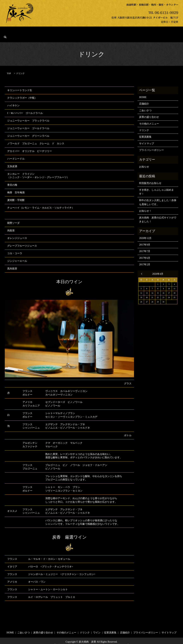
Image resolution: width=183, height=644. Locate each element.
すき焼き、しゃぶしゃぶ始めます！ (156, 186)
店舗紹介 (148, 32)
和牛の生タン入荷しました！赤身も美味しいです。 (158, 197)
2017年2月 (145, 259)
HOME (23, 32)
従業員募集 (132, 32)
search (161, 32)
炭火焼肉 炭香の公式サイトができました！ (158, 214)
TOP (9, 68)
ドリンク (104, 32)
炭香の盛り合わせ (59, 32)
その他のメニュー (84, 32)
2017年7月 (145, 246)
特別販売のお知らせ (150, 178)
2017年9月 (145, 239)
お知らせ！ (145, 205)
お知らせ (144, 161)
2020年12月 (145, 233)
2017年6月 (145, 252)
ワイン (117, 32)
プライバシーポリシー (151, 145)
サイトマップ (147, 138)
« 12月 (143, 268)
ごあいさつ (38, 32)
